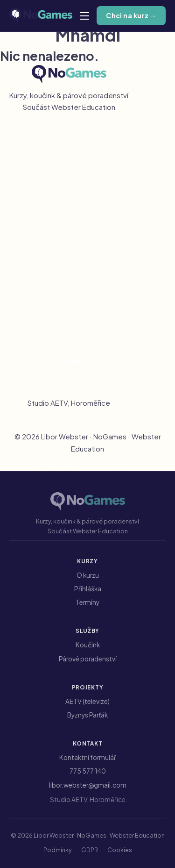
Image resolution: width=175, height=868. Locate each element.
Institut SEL (69, 332)
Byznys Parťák (69, 319)
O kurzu (88, 575)
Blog (69, 262)
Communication (69, 192)
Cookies (120, 466)
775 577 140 (69, 375)
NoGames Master (69, 165)
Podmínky (58, 466)
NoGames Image (69, 179)
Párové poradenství (69, 249)
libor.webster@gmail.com (69, 389)
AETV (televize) (69, 305)
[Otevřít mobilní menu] (84, 16)
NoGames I (69, 152)
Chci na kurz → (131, 16)
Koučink (69, 235)
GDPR (90, 466)
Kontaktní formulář (88, 757)
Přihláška (88, 589)
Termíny (87, 602)
